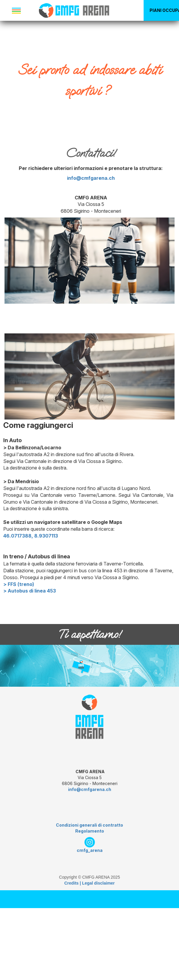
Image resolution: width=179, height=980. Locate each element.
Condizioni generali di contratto (89, 851)
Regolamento (90, 857)
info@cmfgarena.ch (64, 178)
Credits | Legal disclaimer (89, 910)
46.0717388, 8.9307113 (57, 536)
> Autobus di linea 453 (56, 591)
